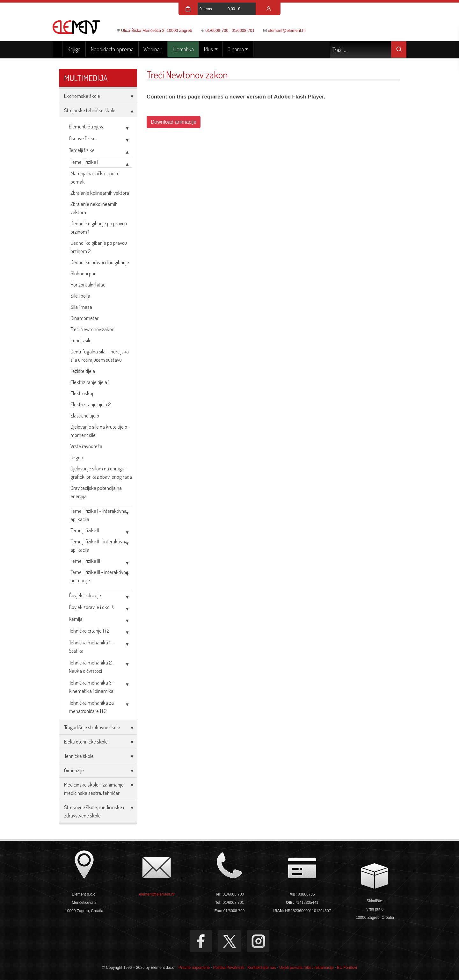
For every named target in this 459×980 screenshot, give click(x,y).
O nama (236, 49)
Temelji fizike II (85, 530)
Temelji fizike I (84, 162)
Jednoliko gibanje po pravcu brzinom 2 (99, 247)
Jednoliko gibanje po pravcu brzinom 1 (99, 227)
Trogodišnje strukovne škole (92, 727)
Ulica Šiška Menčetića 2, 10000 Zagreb (157, 30)
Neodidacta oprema (112, 49)
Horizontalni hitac (88, 284)
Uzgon (77, 457)
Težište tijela (83, 371)
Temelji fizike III (85, 561)
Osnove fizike (82, 138)
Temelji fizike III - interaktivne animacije (99, 576)
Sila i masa (81, 307)
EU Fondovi (347, 968)
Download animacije (174, 122)
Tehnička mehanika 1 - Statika (91, 646)
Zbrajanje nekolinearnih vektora (94, 208)
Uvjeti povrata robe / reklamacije (306, 968)
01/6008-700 (217, 30)
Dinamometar (84, 318)
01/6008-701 (243, 30)
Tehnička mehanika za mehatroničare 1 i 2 (91, 707)
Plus (208, 49)
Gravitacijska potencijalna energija (96, 492)
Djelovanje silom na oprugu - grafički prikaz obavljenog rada (101, 472)
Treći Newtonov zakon (92, 329)
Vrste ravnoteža (86, 446)
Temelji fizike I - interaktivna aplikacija (98, 515)
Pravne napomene (194, 968)
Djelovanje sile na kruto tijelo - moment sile (100, 431)
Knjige (74, 49)
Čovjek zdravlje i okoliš (91, 607)
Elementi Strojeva (87, 126)
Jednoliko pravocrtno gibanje (100, 262)
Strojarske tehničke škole (90, 110)
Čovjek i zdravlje (85, 595)
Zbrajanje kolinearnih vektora (100, 193)
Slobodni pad (84, 273)
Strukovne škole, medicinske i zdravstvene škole (94, 811)
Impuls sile (81, 340)
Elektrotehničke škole (86, 741)
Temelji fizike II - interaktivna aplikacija (99, 545)
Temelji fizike (82, 150)
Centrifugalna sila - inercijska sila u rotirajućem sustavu (100, 356)
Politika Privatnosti (229, 968)
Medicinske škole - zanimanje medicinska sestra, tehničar (94, 789)
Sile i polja (80, 296)
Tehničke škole (79, 756)
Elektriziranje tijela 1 (90, 382)
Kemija (76, 619)
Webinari (153, 49)
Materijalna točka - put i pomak (94, 177)
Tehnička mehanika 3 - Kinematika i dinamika (92, 687)
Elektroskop (83, 393)
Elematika (183, 49)
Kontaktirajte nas (262, 968)
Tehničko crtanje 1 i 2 (89, 631)
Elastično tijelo (85, 415)
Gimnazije (74, 770)
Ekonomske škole (82, 96)
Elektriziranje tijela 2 (91, 404)
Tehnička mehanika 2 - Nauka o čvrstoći (92, 667)
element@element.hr (287, 30)
